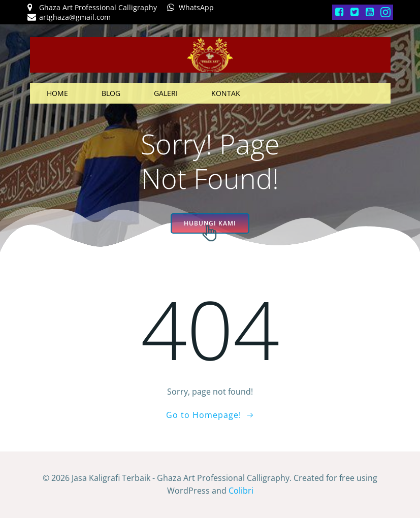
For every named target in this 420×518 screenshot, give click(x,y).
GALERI (166, 93)
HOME (57, 93)
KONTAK (226, 93)
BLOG (111, 93)
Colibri (241, 491)
